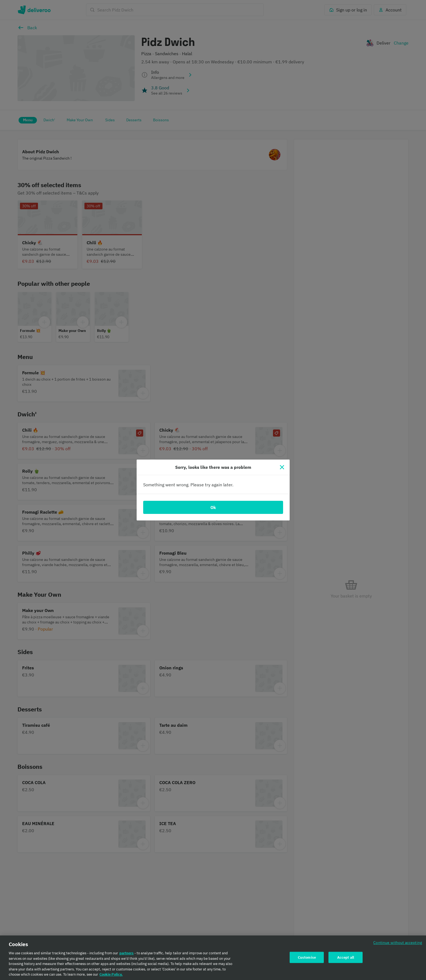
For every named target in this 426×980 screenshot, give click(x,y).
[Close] (282, 467)
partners (127, 955)
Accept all (346, 959)
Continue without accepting (398, 944)
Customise (307, 959)
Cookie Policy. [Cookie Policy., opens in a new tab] (111, 976)
